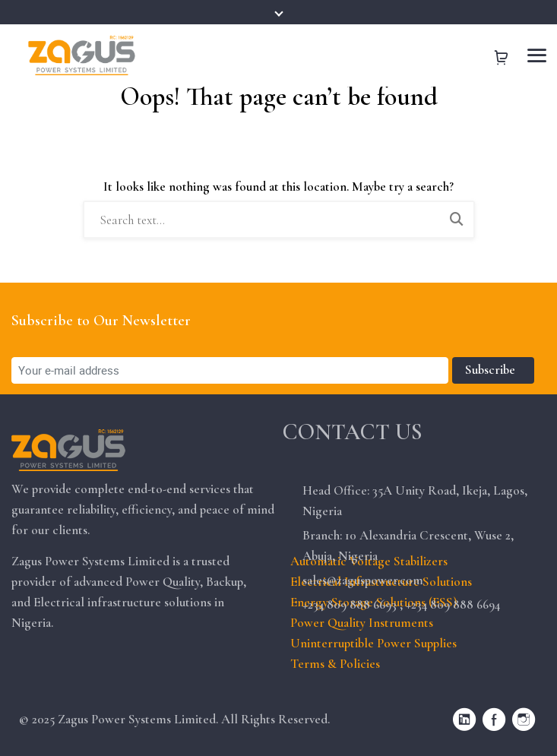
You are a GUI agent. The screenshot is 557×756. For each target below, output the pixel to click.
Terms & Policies (335, 664)
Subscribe (493, 370)
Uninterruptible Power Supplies (373, 643)
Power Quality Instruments (362, 623)
